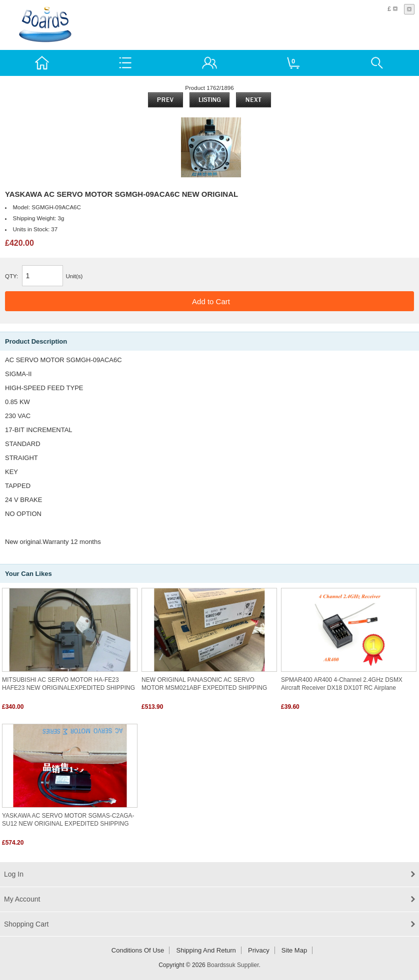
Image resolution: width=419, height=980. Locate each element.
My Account (22, 899)
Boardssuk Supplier (233, 965)
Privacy (259, 950)
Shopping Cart (26, 924)
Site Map (294, 950)
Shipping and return (206, 950)
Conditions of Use (138, 950)
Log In (14, 874)
